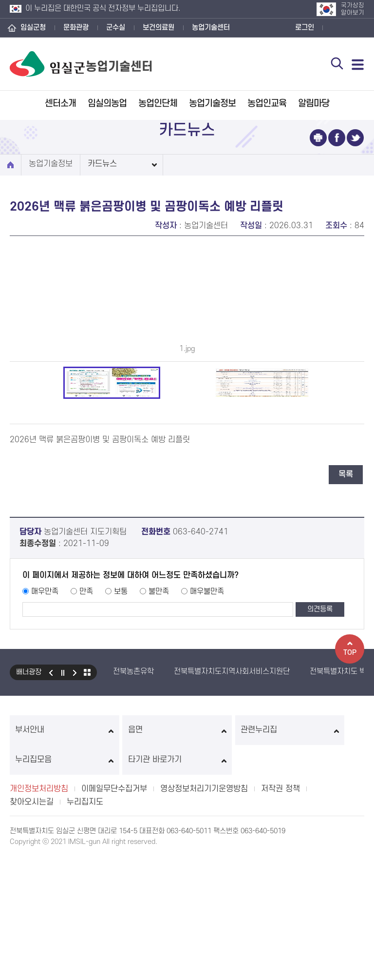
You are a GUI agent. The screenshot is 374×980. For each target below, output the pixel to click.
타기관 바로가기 (330, 878)
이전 (51, 820)
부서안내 (44, 878)
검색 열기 (336, 64)
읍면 (115, 878)
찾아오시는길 (32, 920)
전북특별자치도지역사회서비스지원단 (232, 819)
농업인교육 (267, 104)
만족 (86, 739)
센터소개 (60, 104)
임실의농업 (107, 104)
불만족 (159, 739)
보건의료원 (159, 28)
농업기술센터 (211, 28)
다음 (75, 820)
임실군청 (33, 28)
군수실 (116, 28)
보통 (121, 739)
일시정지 (63, 820)
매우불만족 (207, 739)
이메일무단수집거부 (114, 907)
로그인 (305, 28)
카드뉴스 (102, 164)
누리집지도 (85, 920)
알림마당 (314, 104)
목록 (346, 622)
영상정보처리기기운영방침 (204, 907)
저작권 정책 (280, 907)
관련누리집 (187, 878)
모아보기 (87, 820)
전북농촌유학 (133, 819)
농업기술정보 (212, 104)
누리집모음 (259, 878)
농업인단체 (158, 104)
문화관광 (76, 28)
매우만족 (45, 739)
